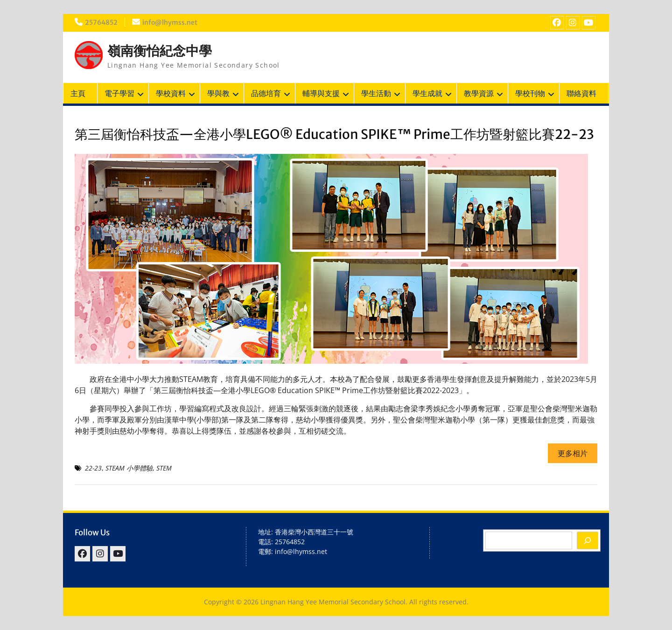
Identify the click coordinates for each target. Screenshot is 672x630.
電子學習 (119, 93)
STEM (164, 468)
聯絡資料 (581, 93)
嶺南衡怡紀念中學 (160, 51)
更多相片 (573, 453)
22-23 (93, 468)
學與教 (218, 93)
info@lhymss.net (170, 22)
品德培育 (266, 93)
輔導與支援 (321, 93)
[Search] (588, 540)
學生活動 (376, 93)
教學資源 (479, 93)
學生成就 (427, 93)
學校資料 (171, 93)
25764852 (101, 22)
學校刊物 (530, 93)
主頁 (78, 93)
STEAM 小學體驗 (129, 468)
